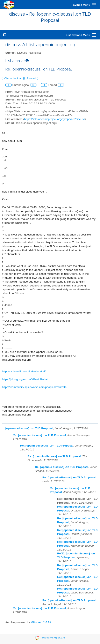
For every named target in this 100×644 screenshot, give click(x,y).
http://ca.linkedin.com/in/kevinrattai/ (24, 371)
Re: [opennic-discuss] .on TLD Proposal (39, 435)
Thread (31, 78)
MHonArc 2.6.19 (41, 622)
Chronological (13, 78)
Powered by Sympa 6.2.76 (53, 638)
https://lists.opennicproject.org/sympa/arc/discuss (55, 119)
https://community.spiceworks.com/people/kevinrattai (35, 387)
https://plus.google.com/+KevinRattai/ (25, 379)
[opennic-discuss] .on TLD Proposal (29, 428)
